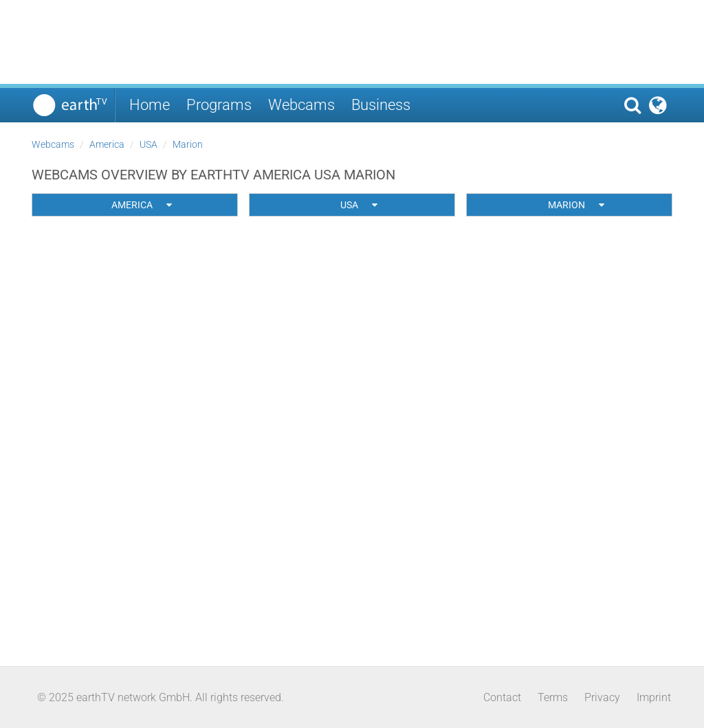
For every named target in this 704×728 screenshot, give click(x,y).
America (107, 144)
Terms (553, 697)
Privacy (602, 697)
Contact (502, 697)
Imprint (654, 697)
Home (150, 105)
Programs (219, 105)
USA (148, 144)
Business (381, 105)
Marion (188, 144)
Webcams (301, 105)
